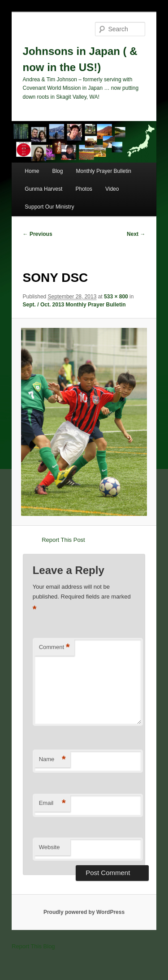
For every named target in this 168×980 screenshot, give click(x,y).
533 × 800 (116, 297)
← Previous (38, 234)
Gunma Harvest (43, 189)
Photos (84, 189)
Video (112, 189)
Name (52, 760)
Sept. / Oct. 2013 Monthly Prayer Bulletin (74, 305)
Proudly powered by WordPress (84, 912)
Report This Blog (33, 946)
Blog (57, 171)
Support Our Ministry (49, 207)
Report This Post (63, 540)
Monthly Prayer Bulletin (104, 171)
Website (50, 847)
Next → (136, 234)
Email (52, 803)
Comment (54, 647)
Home (32, 171)
